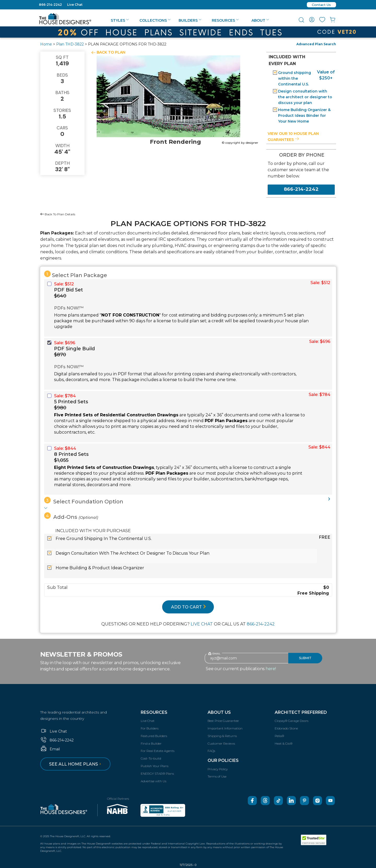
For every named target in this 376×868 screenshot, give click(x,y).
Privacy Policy (218, 769)
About (260, 20)
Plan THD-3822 (70, 44)
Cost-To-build (151, 758)
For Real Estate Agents (158, 751)
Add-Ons (71, 516)
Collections (155, 20)
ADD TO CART (189, 607)
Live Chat (75, 5)
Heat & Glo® (284, 743)
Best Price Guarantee (223, 721)
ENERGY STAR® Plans (157, 774)
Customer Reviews (221, 743)
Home (46, 44)
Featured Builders (154, 736)
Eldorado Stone (286, 728)
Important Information (225, 728)
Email (50, 749)
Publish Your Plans (155, 766)
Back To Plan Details (58, 214)
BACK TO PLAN (111, 52)
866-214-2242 (50, 5)
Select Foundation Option (84, 501)
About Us (219, 712)
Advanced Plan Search (316, 44)
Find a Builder (151, 743)
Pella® (279, 736)
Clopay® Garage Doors (292, 721)
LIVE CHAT (202, 624)
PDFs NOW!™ (69, 308)
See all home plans (76, 764)
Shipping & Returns (222, 736)
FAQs (211, 751)
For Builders (150, 728)
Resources (225, 20)
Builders (190, 20)
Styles (120, 20)
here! (271, 669)
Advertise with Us (154, 781)
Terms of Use (217, 776)
